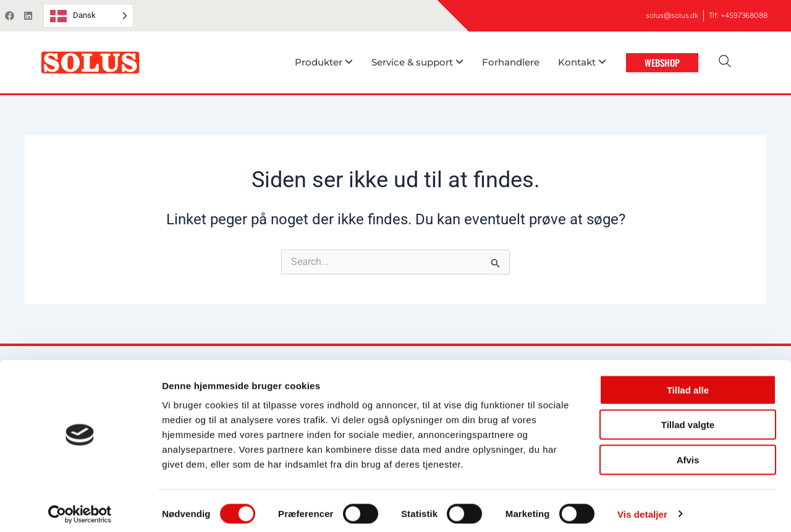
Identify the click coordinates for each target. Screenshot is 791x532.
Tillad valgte (688, 419)
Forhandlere (511, 62)
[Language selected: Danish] (88, 16)
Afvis (688, 453)
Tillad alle (688, 383)
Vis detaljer (642, 508)
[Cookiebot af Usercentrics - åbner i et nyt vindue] (80, 508)
